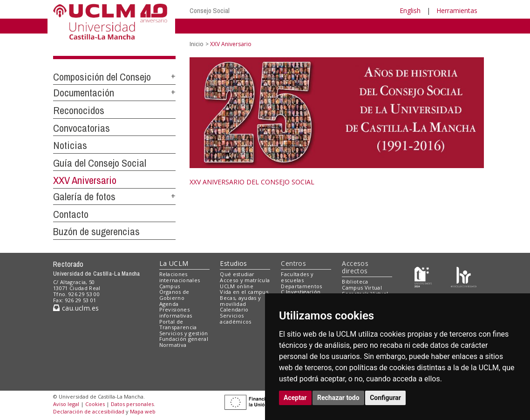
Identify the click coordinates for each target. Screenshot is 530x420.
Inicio (197, 44)
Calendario (234, 309)
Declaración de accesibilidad (89, 411)
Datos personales (132, 404)
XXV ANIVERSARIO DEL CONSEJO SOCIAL (252, 182)
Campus (170, 286)
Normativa (173, 345)
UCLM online (237, 286)
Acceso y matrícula (245, 280)
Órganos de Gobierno (174, 295)
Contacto (71, 214)
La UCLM (174, 263)
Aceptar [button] (295, 398)
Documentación (84, 93)
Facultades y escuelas (297, 277)
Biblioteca (355, 281)
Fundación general (184, 339)
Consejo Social (210, 10)
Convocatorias (82, 128)
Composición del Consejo (102, 77)
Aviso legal (66, 404)
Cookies (95, 404)
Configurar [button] (385, 398)
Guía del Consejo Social (100, 163)
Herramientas (457, 10)
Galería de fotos (84, 196)
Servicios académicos (235, 318)
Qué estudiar (237, 274)
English (410, 10)
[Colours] (464, 276)
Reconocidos (79, 110)
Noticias (70, 145)
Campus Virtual (362, 288)
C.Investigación (301, 292)
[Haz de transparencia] (423, 276)
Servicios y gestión (184, 333)
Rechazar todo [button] (338, 398)
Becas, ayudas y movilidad (240, 301)
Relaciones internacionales (180, 277)
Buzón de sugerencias (96, 231)
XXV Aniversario (85, 180)
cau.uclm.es (76, 308)
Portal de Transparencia (178, 325)
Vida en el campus (244, 292)
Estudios (233, 263)
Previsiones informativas (176, 312)
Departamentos (301, 286)
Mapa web (143, 411)
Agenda (169, 304)
